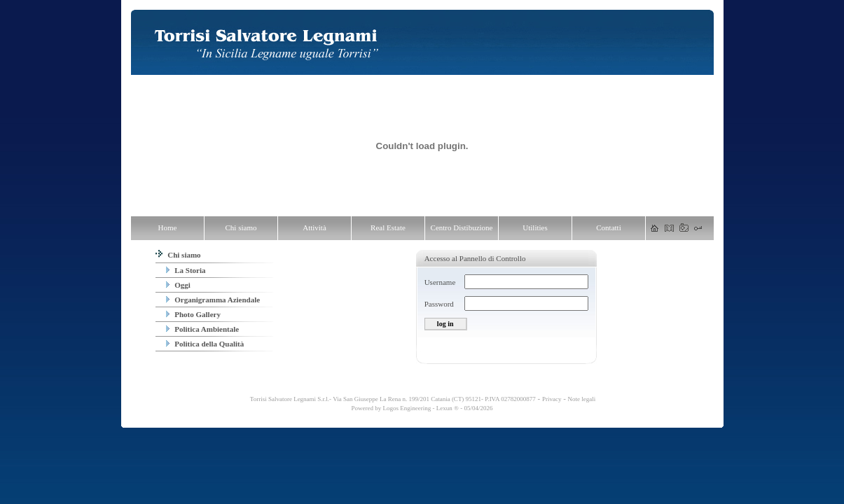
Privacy (552, 399)
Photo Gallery (193, 314)
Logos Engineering (407, 408)
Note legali (582, 399)
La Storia (186, 270)
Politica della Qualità (205, 344)
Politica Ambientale (203, 329)
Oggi (178, 285)
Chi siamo (178, 255)
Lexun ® (448, 408)
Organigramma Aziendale (213, 300)
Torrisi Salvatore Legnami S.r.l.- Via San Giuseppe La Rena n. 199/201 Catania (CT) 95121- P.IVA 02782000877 (392, 399)
